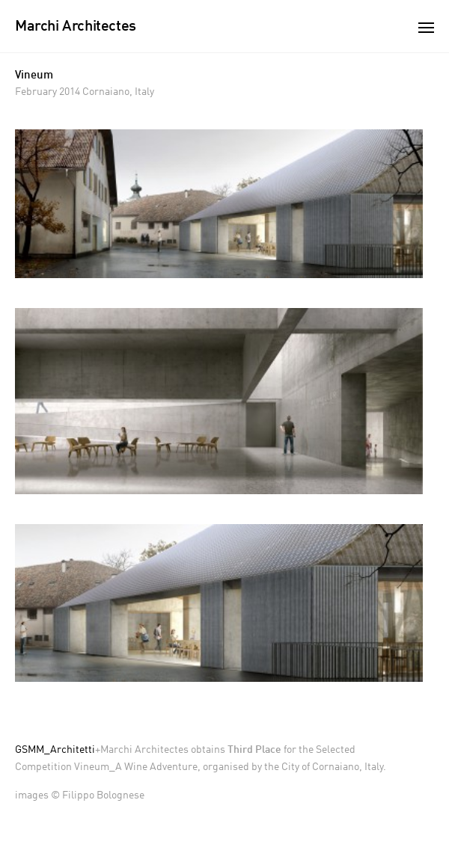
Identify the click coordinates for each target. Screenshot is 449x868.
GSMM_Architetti (55, 750)
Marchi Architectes (76, 27)
